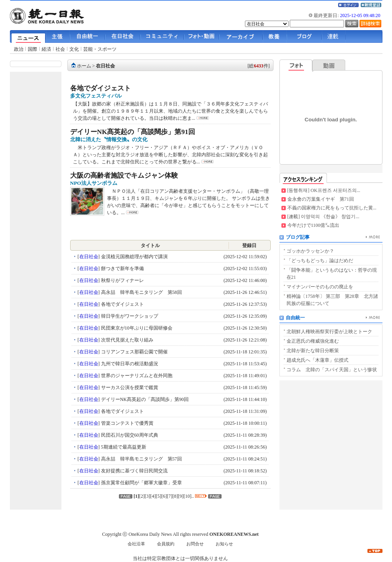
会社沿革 (136, 544)
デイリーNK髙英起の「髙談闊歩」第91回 (133, 132)
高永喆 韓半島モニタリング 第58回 (141, 292)
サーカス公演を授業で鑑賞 (129, 387)
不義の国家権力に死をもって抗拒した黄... (332, 208)
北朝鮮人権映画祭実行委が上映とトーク (329, 332)
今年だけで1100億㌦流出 (314, 225)
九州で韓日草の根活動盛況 (129, 364)
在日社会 (105, 66)
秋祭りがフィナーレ (122, 280)
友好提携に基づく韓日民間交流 (134, 471)
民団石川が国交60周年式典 (129, 435)
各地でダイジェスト (100, 88)
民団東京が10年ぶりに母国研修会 (136, 328)
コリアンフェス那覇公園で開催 (134, 352)
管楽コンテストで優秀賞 (127, 423)
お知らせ (224, 544)
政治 (19, 49)
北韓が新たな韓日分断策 (313, 351)
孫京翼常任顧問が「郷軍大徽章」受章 (141, 483)
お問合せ (195, 544)
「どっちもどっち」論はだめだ (320, 261)
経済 (46, 49)
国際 (33, 49)
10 (187, 496)
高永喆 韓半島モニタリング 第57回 (141, 459)
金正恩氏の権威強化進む (313, 341)
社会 (60, 49)
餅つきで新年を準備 (122, 269)
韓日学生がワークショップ (129, 316)
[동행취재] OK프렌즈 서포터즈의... (324, 190)
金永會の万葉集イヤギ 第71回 (321, 199)
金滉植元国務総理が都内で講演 (134, 257)
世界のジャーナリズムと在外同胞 (136, 376)
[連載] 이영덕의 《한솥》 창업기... (323, 217)
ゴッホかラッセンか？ (310, 251)
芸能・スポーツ (100, 49)
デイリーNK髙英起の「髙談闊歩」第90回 (144, 399)
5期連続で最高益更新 (123, 447)
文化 (74, 49)
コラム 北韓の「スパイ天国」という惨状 (332, 370)
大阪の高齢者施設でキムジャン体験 (124, 176)
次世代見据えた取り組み (127, 340)
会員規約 (166, 544)
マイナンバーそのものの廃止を (320, 287)
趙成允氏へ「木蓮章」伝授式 (317, 360)
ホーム (84, 66)
